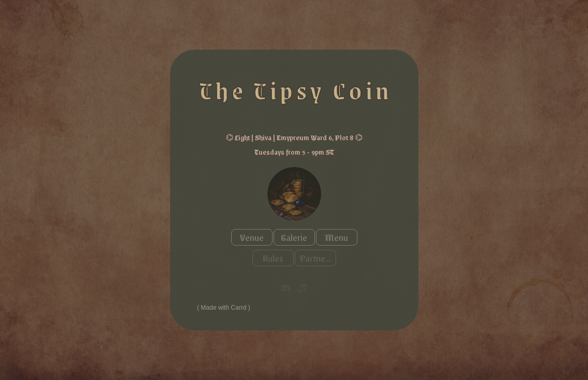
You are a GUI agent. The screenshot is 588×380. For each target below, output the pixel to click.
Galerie (294, 237)
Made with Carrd (223, 308)
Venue (252, 237)
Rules (273, 258)
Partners (316, 258)
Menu (336, 237)
